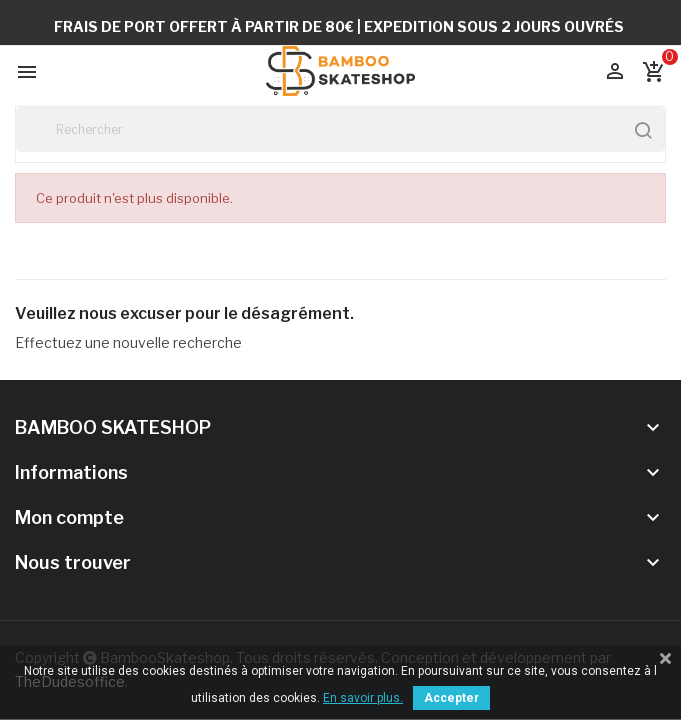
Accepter (451, 698)
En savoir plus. (363, 698)
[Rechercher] (340, 129)
